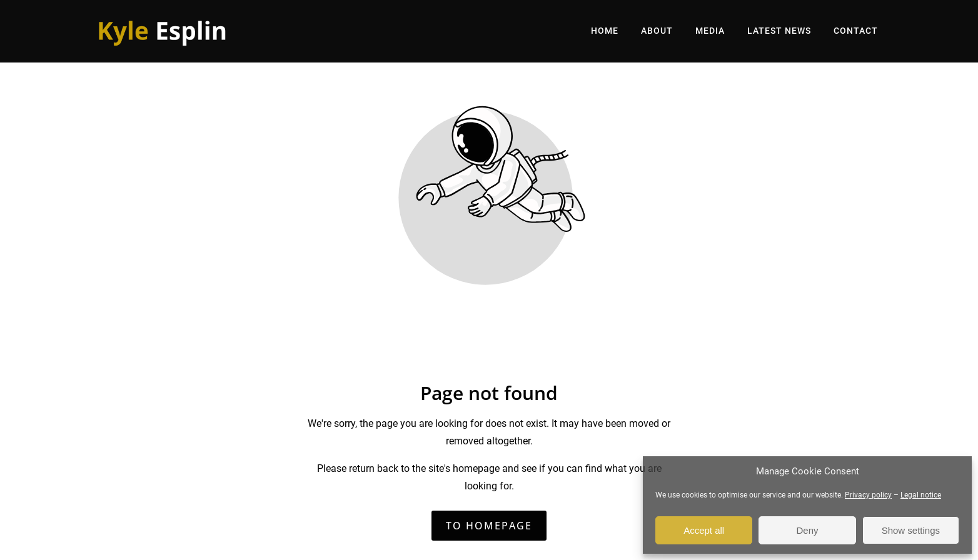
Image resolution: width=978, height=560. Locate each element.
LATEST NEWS (779, 31)
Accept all (704, 530)
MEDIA (710, 31)
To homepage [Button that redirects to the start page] (489, 526)
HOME (605, 31)
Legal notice (921, 495)
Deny (807, 530)
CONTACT (856, 31)
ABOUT (657, 31)
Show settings (911, 530)
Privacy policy (868, 495)
